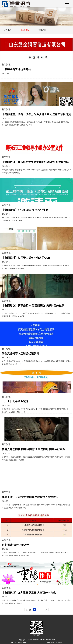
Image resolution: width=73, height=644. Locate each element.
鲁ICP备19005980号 (18, 643)
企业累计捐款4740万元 (15, 545)
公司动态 (7, 30)
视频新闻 (42, 30)
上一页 (28, 610)
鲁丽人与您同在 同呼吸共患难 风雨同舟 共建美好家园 (33, 449)
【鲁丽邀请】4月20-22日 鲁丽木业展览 (25, 210)
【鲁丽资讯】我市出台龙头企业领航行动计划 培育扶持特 (35, 162)
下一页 (45, 610)
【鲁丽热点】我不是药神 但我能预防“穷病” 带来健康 (33, 306)
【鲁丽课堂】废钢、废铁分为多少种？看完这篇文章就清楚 (36, 114)
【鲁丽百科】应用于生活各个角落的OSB (26, 258)
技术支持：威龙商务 (55, 643)
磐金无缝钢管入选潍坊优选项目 (20, 353)
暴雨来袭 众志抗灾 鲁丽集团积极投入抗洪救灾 (30, 497)
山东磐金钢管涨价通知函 (16, 69)
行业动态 (25, 30)
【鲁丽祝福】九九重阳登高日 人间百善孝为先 (29, 593)
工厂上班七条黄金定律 (15, 401)
